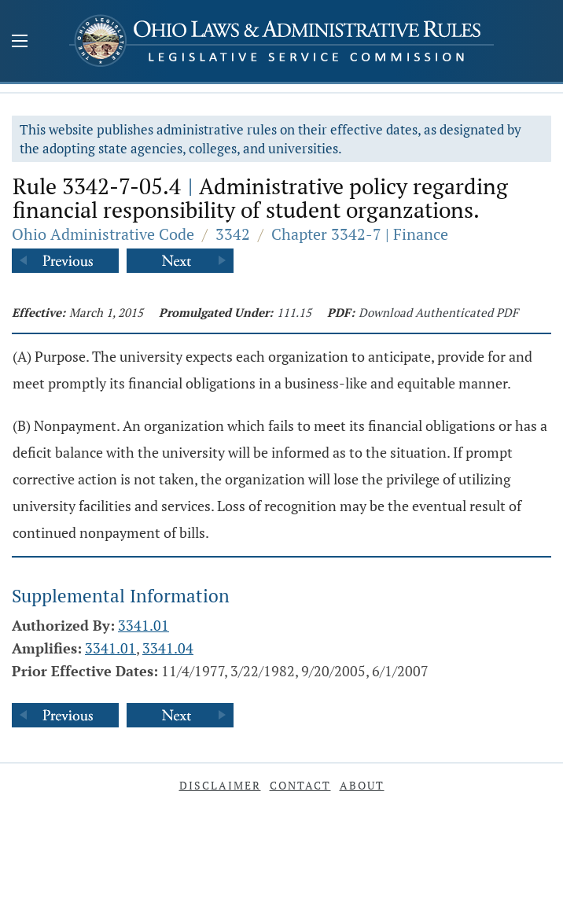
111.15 (294, 312)
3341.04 (168, 648)
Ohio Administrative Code (103, 234)
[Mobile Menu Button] (20, 42)
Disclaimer (220, 785)
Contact (300, 785)
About (362, 785)
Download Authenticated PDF (438, 312)
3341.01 (144, 625)
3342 (233, 234)
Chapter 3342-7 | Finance (360, 234)
